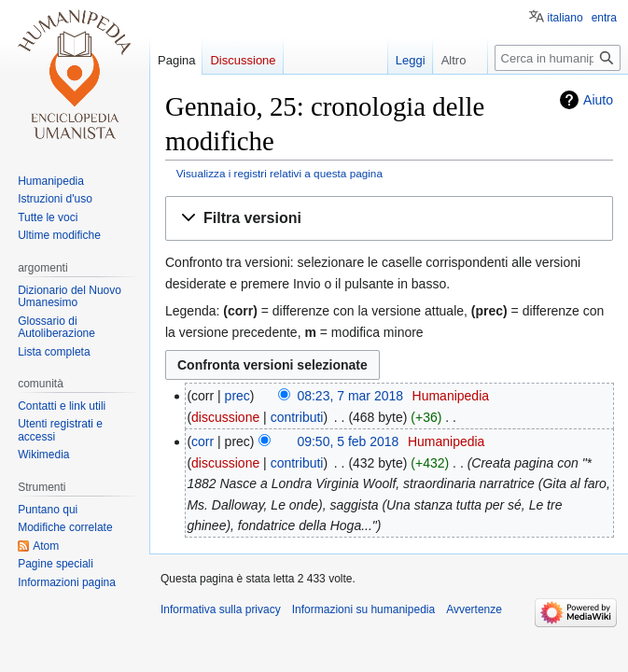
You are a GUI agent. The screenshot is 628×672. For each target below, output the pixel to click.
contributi (297, 417)
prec (237, 396)
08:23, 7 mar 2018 (350, 396)
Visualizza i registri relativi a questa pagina (279, 173)
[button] (389, 219)
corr (202, 441)
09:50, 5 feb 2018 (348, 441)
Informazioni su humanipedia (363, 609)
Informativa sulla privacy (221, 609)
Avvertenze (474, 609)
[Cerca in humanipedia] (558, 58)
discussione (225, 417)
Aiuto (598, 100)
